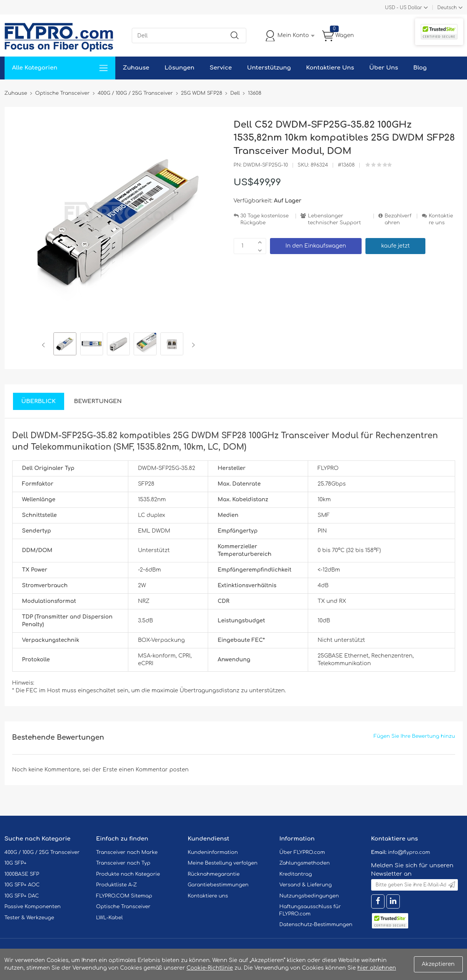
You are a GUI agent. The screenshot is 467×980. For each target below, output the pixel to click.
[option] (65, 345)
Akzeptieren (438, 964)
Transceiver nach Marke (127, 852)
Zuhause (136, 68)
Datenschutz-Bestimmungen (316, 925)
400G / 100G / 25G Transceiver (42, 852)
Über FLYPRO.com (302, 852)
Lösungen (179, 68)
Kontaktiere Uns (330, 68)
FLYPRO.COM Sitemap (124, 896)
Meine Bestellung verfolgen (223, 863)
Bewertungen (98, 401)
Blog (420, 68)
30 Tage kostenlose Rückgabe (265, 219)
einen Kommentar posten (154, 770)
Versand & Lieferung (306, 885)
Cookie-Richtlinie (210, 968)
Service (221, 68)
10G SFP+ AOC (22, 885)
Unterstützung (269, 68)
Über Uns (384, 68)
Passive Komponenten (33, 907)
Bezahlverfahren (398, 219)
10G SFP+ (16, 863)
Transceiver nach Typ (123, 863)
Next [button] (192, 345)
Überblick (39, 401)
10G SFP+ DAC (22, 896)
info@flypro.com (409, 852)
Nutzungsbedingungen (309, 896)
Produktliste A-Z (117, 885)
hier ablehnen (377, 968)
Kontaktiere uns (441, 219)
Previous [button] (45, 345)
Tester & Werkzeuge (29, 918)
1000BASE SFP (22, 874)
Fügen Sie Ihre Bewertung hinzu (414, 736)
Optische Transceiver (124, 907)
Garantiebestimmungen (218, 885)
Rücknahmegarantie (214, 874)
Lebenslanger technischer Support (334, 219)
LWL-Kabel (110, 918)
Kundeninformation (213, 852)
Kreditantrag (296, 874)
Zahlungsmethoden (305, 863)
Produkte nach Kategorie (128, 874)
